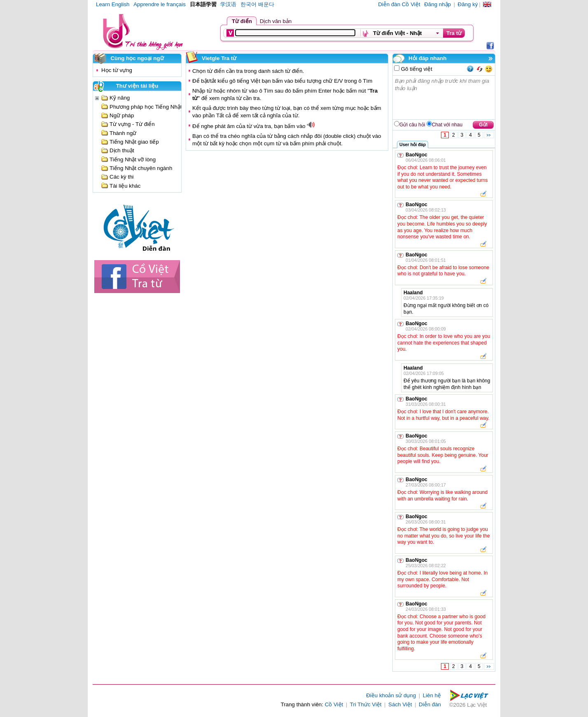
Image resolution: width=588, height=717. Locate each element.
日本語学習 (203, 4)
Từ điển (242, 21)
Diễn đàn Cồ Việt (399, 4)
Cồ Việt (334, 704)
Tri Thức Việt (366, 704)
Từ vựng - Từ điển (132, 124)
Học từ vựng (117, 70)
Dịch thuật (122, 150)
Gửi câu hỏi (412, 125)
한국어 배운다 (257, 4)
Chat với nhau (447, 125)
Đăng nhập (437, 4)
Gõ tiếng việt (416, 69)
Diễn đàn (430, 704)
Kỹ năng (120, 98)
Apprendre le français (160, 4)
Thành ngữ (123, 133)
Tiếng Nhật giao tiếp (134, 142)
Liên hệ (432, 695)
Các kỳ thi (122, 177)
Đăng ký (468, 4)
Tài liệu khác (125, 186)
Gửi (483, 125)
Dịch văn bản (276, 21)
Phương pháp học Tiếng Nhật (146, 107)
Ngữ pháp (122, 115)
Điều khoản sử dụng (391, 695)
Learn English (113, 4)
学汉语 (228, 4)
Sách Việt (400, 704)
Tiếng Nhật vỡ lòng (133, 159)
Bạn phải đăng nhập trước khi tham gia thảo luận (444, 98)
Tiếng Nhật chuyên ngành (141, 168)
